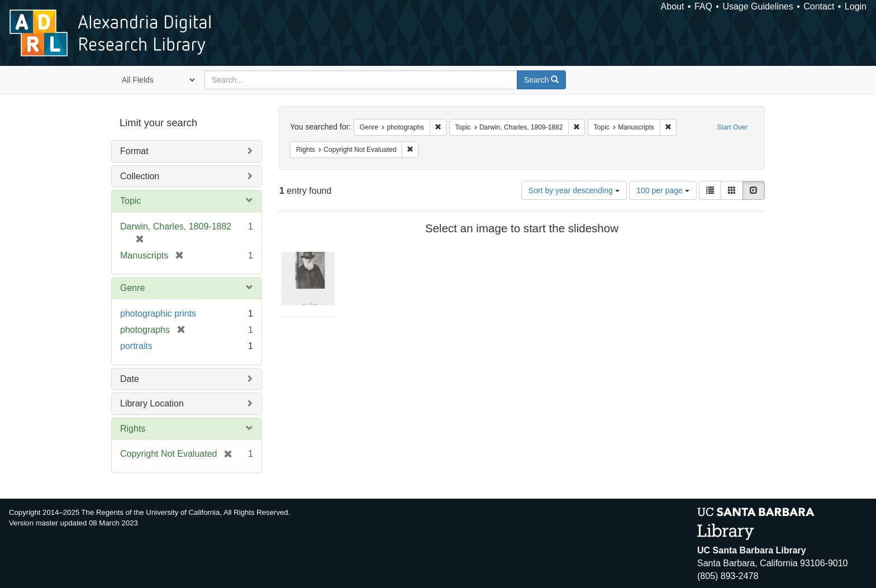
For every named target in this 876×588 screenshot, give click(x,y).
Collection (140, 176)
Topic (130, 201)
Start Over (732, 127)
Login (856, 6)
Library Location (152, 403)
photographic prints (158, 314)
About (673, 6)
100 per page (663, 190)
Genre (132, 288)
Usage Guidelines (758, 6)
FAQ (703, 6)
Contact (819, 6)
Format (134, 151)
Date (130, 379)
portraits (136, 346)
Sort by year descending (574, 190)
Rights (133, 429)
